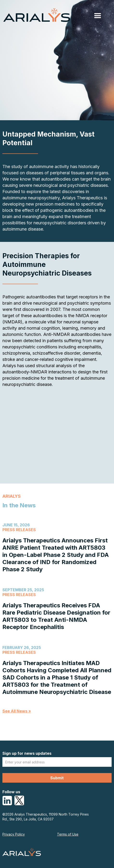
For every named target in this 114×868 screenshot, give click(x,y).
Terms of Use (68, 834)
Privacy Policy (14, 834)
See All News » (17, 711)
